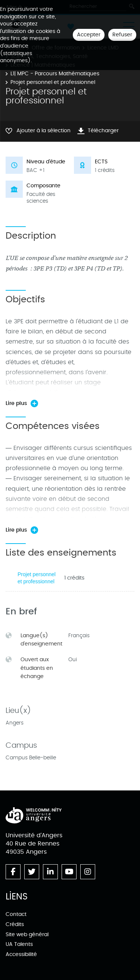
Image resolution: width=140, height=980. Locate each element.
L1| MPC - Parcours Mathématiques (55, 74)
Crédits (15, 924)
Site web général (27, 934)
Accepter (89, 35)
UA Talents (19, 944)
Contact (16, 914)
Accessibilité (21, 954)
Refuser (122, 35)
